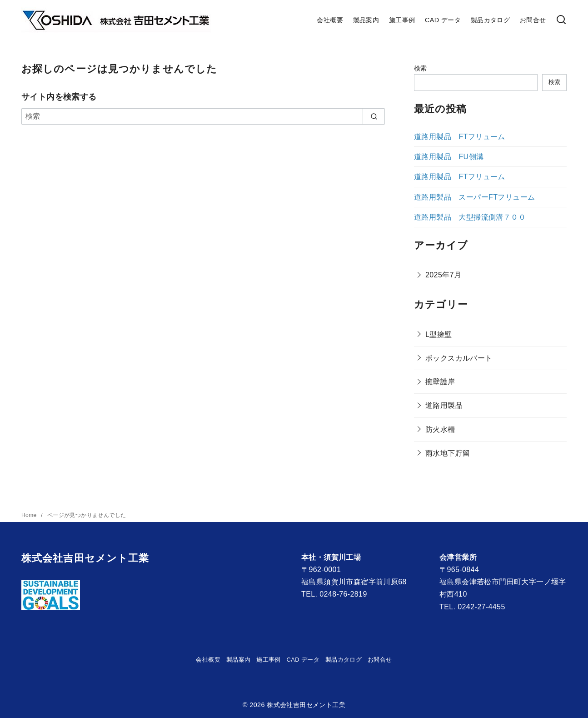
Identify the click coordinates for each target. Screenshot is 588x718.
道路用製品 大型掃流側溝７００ (470, 217)
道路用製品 (444, 405)
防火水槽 (440, 429)
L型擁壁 (439, 334)
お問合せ (533, 20)
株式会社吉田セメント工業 (306, 705)
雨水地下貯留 (448, 453)
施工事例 (402, 20)
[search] (374, 116)
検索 (421, 68)
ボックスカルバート (459, 358)
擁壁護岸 (440, 382)
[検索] (561, 20)
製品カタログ (490, 20)
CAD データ (443, 20)
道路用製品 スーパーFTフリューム (474, 197)
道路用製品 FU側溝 (449, 157)
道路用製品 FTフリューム (460, 137)
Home (30, 515)
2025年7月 (443, 275)
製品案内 (366, 20)
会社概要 (330, 20)
